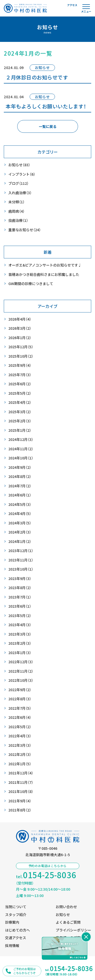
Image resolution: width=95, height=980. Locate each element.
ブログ (18, 183)
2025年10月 (21, 356)
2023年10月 (21, 569)
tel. (46, 875)
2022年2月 (20, 754)
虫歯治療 (18, 220)
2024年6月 (20, 495)
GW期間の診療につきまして (31, 284)
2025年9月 (20, 365)
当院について (16, 907)
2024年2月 (20, 532)
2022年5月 (20, 727)
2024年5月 (20, 504)
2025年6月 (20, 384)
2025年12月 (21, 347)
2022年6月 (20, 717)
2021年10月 (21, 792)
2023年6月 (20, 606)
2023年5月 (20, 616)
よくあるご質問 (68, 922)
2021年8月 (20, 810)
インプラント (22, 174)
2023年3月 (20, 634)
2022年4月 (20, 736)
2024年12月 (21, 439)
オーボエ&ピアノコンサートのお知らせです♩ (45, 265)
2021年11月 (21, 782)
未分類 (16, 202)
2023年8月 (20, 588)
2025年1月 (20, 430)
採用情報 (12, 945)
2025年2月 (20, 421)
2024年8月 (20, 477)
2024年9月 (20, 467)
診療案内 (12, 922)
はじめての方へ (17, 930)
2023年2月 (20, 643)
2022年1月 (20, 764)
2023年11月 (21, 560)
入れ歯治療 (20, 193)
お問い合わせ (66, 907)
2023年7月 (20, 597)
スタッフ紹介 (16, 915)
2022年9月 (20, 690)
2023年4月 (20, 625)
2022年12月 (21, 662)
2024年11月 (21, 449)
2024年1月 (20, 542)
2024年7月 (20, 486)
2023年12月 (21, 551)
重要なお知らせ (25, 230)
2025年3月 (20, 412)
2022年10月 (21, 680)
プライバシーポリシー (73, 930)
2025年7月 (20, 375)
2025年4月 (20, 402)
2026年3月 (20, 328)
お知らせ (19, 165)
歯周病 (16, 211)
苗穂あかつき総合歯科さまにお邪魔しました (44, 274)
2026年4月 (20, 319)
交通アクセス (16, 938)
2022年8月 (20, 699)
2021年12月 (21, 773)
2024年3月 (20, 523)
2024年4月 (20, 514)
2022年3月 (20, 745)
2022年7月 (20, 708)
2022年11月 (21, 671)
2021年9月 (20, 801)
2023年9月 (20, 579)
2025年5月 (20, 393)
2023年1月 (20, 653)
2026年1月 (20, 338)
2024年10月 (21, 458)
